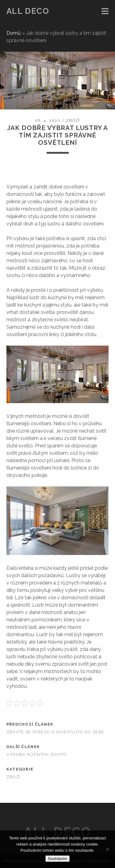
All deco (28, 11)
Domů (14, 33)
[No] (107, 849)
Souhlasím (57, 859)
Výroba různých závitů (37, 754)
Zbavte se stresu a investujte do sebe (55, 732)
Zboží (73, 120)
